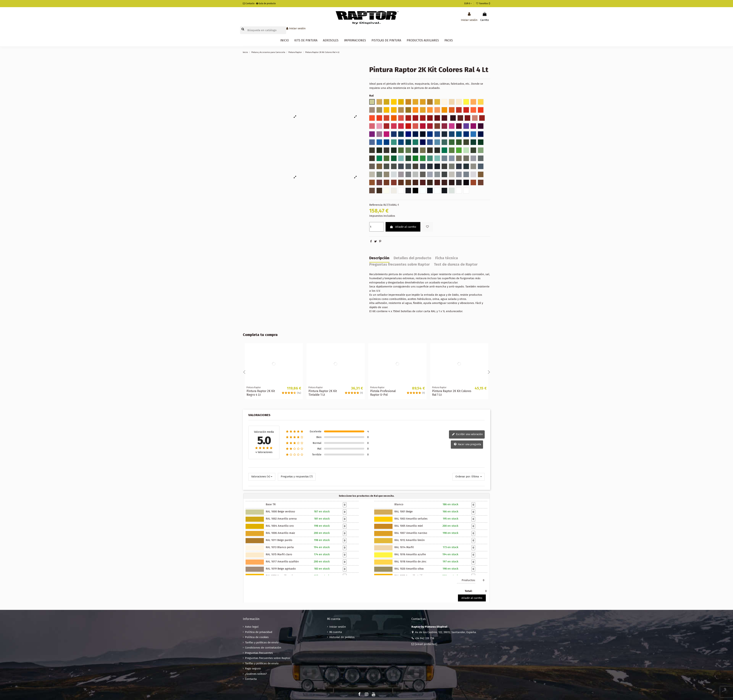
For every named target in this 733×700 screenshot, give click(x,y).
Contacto (249, 3)
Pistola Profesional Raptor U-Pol (383, 393)
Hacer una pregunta (467, 444)
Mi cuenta (336, 632)
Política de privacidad (259, 632)
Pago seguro (253, 668)
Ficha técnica (447, 258)
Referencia (376, 205)
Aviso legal (252, 627)
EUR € (468, 3)
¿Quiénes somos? (256, 674)
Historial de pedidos (342, 637)
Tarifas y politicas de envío (262, 642)
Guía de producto (266, 3)
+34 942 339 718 (425, 638)
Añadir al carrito (403, 227)
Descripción (379, 258)
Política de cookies (257, 637)
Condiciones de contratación (263, 648)
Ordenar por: (463, 477)
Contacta (251, 679)
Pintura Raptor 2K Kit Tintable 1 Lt (323, 393)
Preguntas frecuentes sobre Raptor (399, 264)
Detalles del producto (412, 258)
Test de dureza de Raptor (456, 264)
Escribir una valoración (467, 435)
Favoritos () (483, 3)
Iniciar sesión (338, 627)
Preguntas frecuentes (259, 653)
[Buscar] (263, 30)
